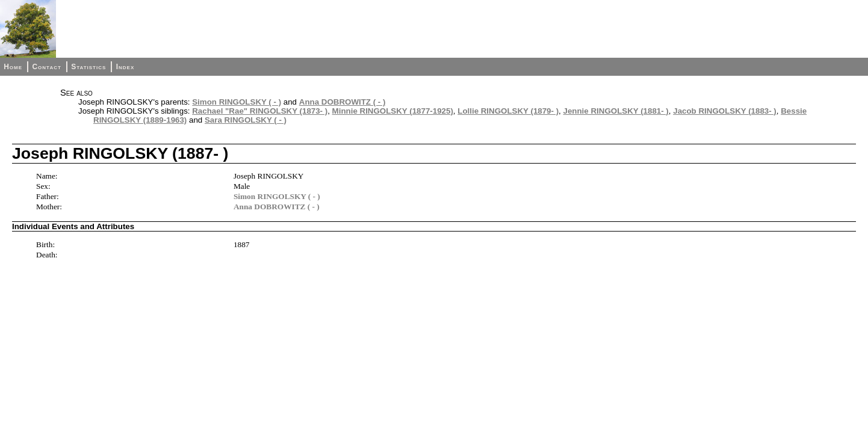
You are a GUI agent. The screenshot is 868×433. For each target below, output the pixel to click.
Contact (46, 67)
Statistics (88, 67)
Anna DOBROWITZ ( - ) (343, 102)
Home (13, 67)
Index (126, 67)
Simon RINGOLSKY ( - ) (237, 102)
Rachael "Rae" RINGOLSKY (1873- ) (260, 111)
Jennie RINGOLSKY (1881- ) (616, 111)
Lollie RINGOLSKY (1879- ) (508, 111)
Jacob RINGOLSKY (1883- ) (725, 111)
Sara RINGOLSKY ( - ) (246, 120)
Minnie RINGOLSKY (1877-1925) (393, 111)
